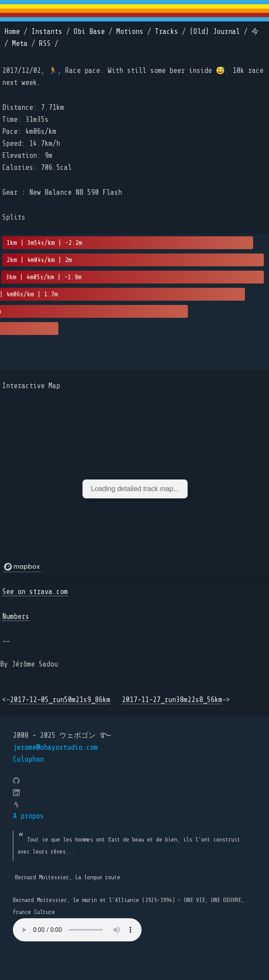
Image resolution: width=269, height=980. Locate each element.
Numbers (16, 617)
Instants (47, 32)
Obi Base (89, 32)
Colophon (28, 759)
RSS (45, 44)
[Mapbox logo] (22, 567)
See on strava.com (35, 592)
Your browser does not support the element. (77, 930)
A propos (28, 816)
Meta (20, 44)
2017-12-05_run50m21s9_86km (60, 700)
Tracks (166, 32)
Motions (130, 32)
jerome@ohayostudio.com (55, 747)
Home (12, 32)
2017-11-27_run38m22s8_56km (172, 700)
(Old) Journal (215, 32)
